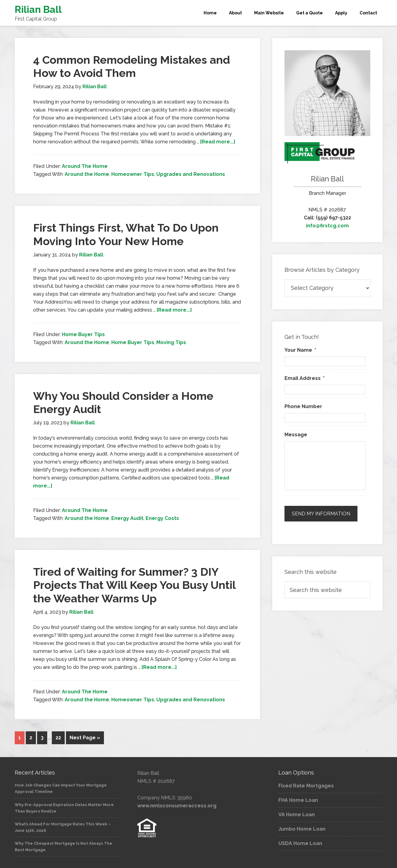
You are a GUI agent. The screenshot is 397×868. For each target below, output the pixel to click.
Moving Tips (171, 342)
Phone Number (303, 406)
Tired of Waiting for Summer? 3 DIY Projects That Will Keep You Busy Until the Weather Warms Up (134, 585)
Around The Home (85, 166)
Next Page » (85, 738)
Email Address (305, 378)
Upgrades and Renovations (191, 174)
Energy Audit (127, 518)
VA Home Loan (297, 814)
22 (58, 738)
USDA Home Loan (300, 843)
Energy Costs (162, 518)
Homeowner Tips (133, 174)
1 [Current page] (20, 738)
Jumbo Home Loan (302, 828)
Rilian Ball (38, 9)
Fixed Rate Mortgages (306, 785)
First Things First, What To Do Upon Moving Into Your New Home (126, 234)
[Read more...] (218, 142)
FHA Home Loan (298, 800)
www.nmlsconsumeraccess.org (177, 805)
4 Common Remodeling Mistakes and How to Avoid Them (132, 66)
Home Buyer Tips (83, 334)
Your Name (300, 350)
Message (296, 435)
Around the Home (87, 174)
